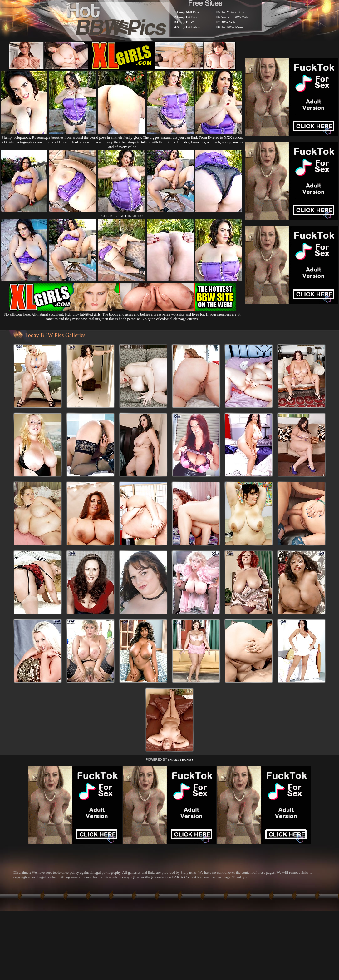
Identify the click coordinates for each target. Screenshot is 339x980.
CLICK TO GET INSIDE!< (122, 216)
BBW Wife (228, 22)
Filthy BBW (185, 22)
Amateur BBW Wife (235, 17)
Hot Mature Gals (232, 12)
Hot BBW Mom (232, 27)
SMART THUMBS (181, 760)
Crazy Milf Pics (188, 12)
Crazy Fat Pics (187, 17)
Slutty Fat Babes (188, 27)
